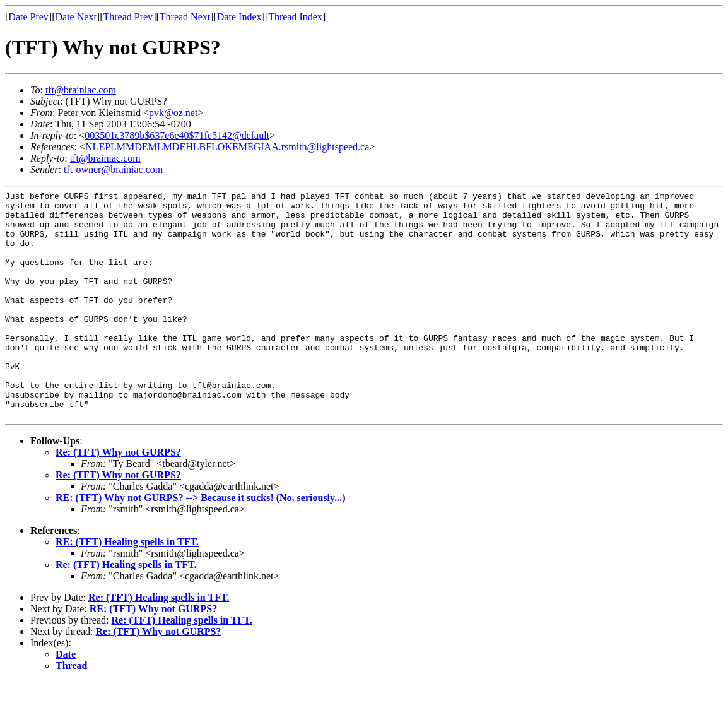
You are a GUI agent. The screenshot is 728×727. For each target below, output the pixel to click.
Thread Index (295, 17)
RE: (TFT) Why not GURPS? (153, 654)
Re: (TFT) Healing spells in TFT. (126, 610)
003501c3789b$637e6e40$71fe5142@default (177, 135)
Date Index (239, 17)
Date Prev (28, 17)
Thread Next (185, 17)
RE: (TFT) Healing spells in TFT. (127, 587)
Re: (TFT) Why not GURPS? (118, 498)
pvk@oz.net (173, 113)
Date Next (76, 17)
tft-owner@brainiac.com (113, 169)
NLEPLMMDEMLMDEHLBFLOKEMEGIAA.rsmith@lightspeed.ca (227, 147)
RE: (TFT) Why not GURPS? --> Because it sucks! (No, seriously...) (201, 543)
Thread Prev (128, 17)
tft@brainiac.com (81, 90)
